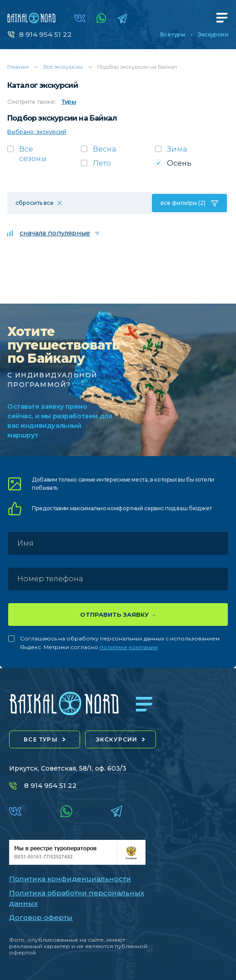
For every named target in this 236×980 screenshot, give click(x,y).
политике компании (129, 647)
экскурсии (117, 739)
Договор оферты (41, 917)
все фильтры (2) (183, 203)
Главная (18, 67)
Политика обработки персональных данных (77, 898)
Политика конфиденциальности (70, 879)
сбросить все (35, 203)
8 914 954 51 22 (45, 34)
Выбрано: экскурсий (37, 132)
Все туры (173, 35)
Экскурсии (213, 35)
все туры (41, 739)
